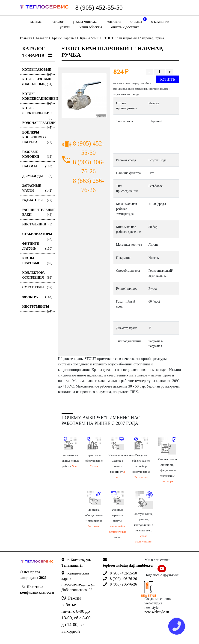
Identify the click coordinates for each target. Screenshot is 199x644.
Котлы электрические (37, 112)
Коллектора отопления (37, 275)
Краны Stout (89, 38)
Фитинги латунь (37, 246)
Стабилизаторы (37, 236)
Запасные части (37, 188)
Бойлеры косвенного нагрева (37, 138)
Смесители (37, 287)
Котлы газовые (37, 71)
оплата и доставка (125, 27)
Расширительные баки (39, 213)
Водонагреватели (39, 124)
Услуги (65, 27)
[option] (84, 96)
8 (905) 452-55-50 (99, 7)
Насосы (37, 166)
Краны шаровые (64, 38)
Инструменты (37, 308)
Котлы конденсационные (39, 98)
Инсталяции (37, 224)
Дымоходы (37, 176)
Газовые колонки (37, 155)
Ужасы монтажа (85, 22)
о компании (160, 22)
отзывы (139, 20)
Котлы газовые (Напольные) (37, 82)
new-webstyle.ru (157, 612)
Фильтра (37, 297)
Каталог (58, 22)
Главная (36, 22)
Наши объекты (91, 27)
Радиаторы (37, 200)
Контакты (114, 22)
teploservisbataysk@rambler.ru (128, 565)
